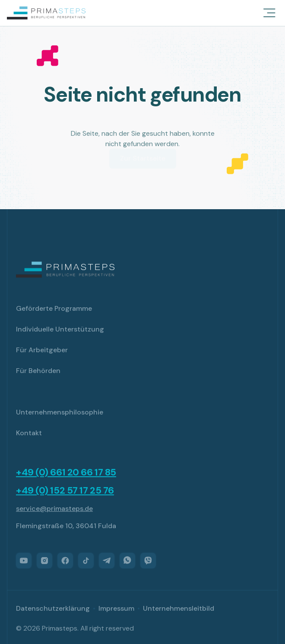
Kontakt (29, 433)
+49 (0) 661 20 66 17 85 (66, 472)
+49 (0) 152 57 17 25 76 (65, 491)
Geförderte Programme (54, 308)
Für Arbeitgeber (42, 350)
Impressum (116, 608)
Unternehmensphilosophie (60, 412)
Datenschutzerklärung (53, 608)
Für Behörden (38, 371)
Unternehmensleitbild (179, 608)
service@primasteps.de (54, 509)
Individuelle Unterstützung (60, 329)
